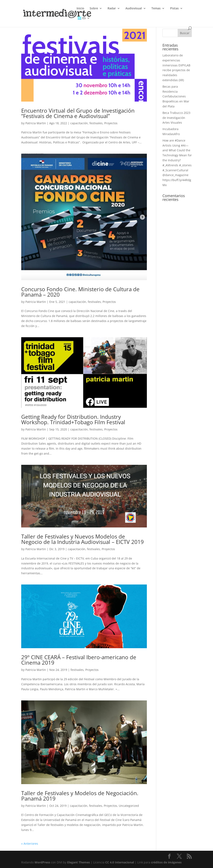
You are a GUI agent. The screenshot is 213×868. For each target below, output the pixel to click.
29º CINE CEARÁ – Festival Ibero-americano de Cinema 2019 (79, 660)
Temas (156, 9)
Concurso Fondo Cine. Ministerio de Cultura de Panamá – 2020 (80, 292)
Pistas (174, 9)
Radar (112, 9)
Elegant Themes (79, 862)
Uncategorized (129, 806)
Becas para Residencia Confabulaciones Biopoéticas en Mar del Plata (176, 96)
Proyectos (111, 123)
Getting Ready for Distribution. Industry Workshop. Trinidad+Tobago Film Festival (73, 419)
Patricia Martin (36, 123)
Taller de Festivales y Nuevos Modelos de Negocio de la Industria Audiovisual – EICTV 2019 (82, 539)
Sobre (94, 9)
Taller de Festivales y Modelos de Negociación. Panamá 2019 (80, 796)
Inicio (80, 9)
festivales (96, 123)
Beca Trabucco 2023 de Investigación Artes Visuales (176, 118)
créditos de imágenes (166, 862)
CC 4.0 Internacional (120, 862)
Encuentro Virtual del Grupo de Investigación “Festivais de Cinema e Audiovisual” (78, 113)
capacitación (79, 123)
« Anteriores (30, 844)
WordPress (42, 862)
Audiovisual (134, 9)
